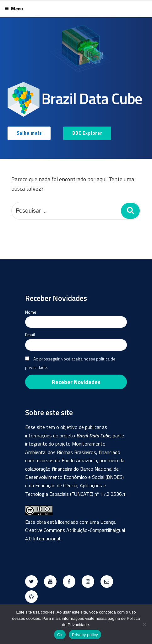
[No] (144, 624)
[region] (76, 88)
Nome (31, 312)
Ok (60, 635)
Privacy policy (85, 635)
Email (30, 335)
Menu (14, 9)
